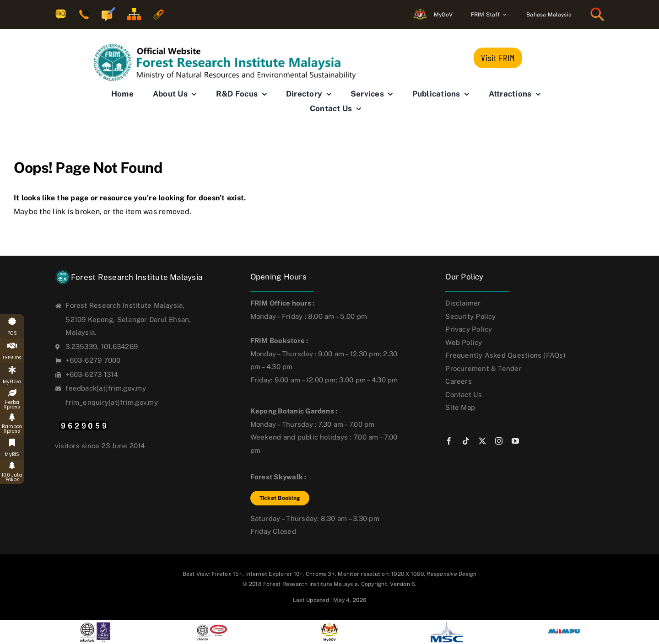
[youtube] (515, 441)
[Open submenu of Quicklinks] (168, 15)
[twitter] (482, 441)
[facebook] (449, 441)
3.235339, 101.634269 (102, 346)
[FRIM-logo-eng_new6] (231, 47)
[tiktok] (466, 441)
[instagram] (499, 441)
